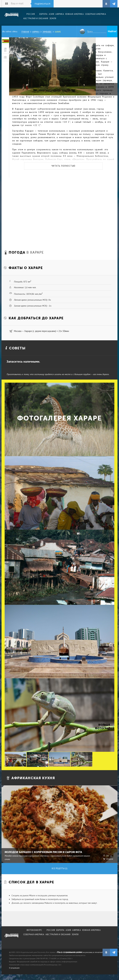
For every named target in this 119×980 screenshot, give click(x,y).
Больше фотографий (104, 726)
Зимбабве (47, 32)
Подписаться (43, 4)
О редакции (14, 968)
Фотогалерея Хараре (59, 418)
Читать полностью (63, 166)
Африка (36, 32)
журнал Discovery (11, 938)
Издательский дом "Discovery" (11, 17)
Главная (25, 32)
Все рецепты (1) (60, 868)
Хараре (58, 32)
